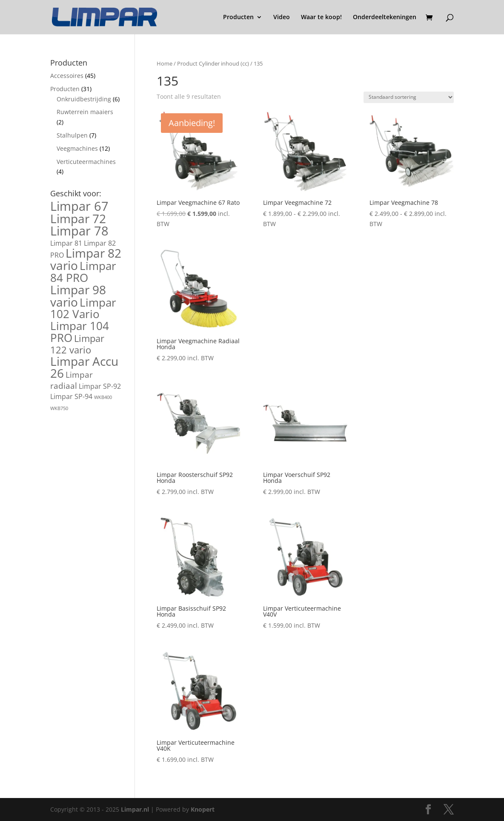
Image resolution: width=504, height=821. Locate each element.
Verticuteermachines (86, 162)
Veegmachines (77, 148)
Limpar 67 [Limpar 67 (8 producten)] (79, 206)
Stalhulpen (72, 135)
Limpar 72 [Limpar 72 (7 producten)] (78, 218)
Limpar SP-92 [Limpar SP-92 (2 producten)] (100, 386)
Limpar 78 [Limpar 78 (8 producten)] (79, 231)
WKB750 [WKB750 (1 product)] (59, 408)
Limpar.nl (135, 809)
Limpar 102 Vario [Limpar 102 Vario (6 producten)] (83, 308)
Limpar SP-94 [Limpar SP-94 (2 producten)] (71, 396)
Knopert (203, 809)
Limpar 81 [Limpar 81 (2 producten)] (66, 243)
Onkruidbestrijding (84, 99)
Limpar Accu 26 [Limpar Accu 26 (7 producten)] (84, 367)
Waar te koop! (321, 17)
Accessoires (67, 76)
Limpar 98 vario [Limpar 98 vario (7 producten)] (78, 296)
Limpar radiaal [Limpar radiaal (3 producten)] (72, 380)
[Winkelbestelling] (409, 97)
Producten (238, 17)
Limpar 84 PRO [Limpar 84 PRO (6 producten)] (83, 272)
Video (282, 17)
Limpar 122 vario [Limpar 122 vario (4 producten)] (77, 344)
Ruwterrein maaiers (85, 112)
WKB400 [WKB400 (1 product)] (103, 397)
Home (165, 63)
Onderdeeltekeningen (385, 17)
